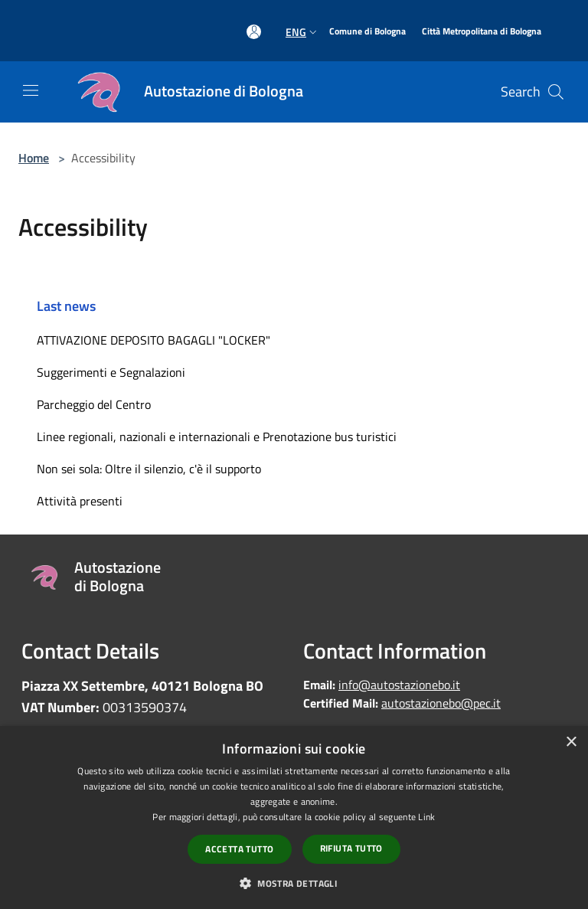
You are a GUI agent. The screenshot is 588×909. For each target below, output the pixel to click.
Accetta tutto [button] (239, 849)
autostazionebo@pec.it (441, 703)
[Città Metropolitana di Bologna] (482, 32)
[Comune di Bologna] (367, 32)
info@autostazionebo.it (399, 685)
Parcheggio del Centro (94, 404)
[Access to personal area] (254, 32)
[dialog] (294, 817)
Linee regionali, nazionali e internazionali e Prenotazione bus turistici (217, 437)
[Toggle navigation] (31, 90)
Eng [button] (303, 32)
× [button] (571, 742)
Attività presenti (80, 501)
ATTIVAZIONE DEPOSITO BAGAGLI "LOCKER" (154, 340)
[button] (294, 883)
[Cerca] (556, 92)
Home (34, 158)
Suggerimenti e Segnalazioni (111, 372)
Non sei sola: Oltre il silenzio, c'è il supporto (149, 469)
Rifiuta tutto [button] (351, 848)
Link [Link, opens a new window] (426, 817)
